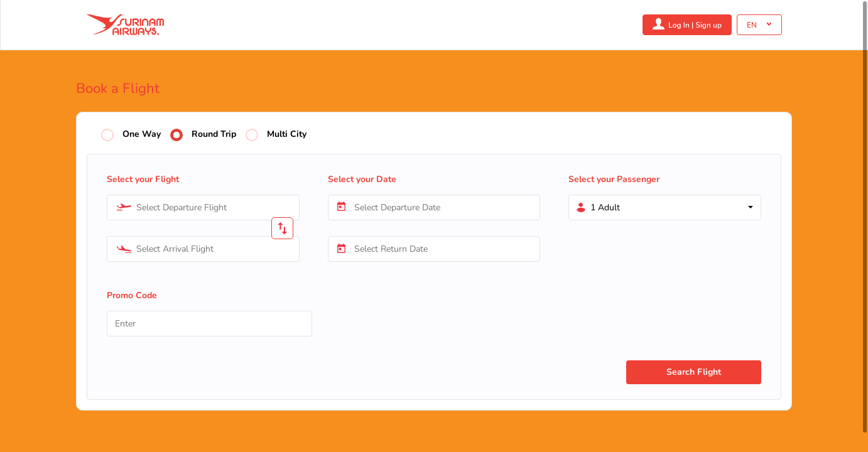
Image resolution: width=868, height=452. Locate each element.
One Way (142, 135)
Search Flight (694, 372)
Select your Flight (143, 179)
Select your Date (362, 179)
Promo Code (132, 295)
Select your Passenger (614, 179)
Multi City (287, 135)
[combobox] (203, 207)
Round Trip (214, 135)
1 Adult (605, 207)
